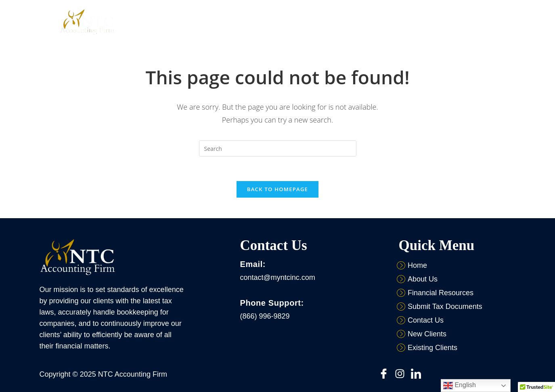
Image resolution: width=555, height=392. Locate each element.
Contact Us (442, 22)
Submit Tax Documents (383, 22)
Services (281, 22)
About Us (237, 22)
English (460, 386)
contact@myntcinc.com (277, 277)
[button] (237, 22)
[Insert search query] (278, 148)
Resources (323, 22)
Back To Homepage (277, 189)
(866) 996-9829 (265, 316)
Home (201, 22)
